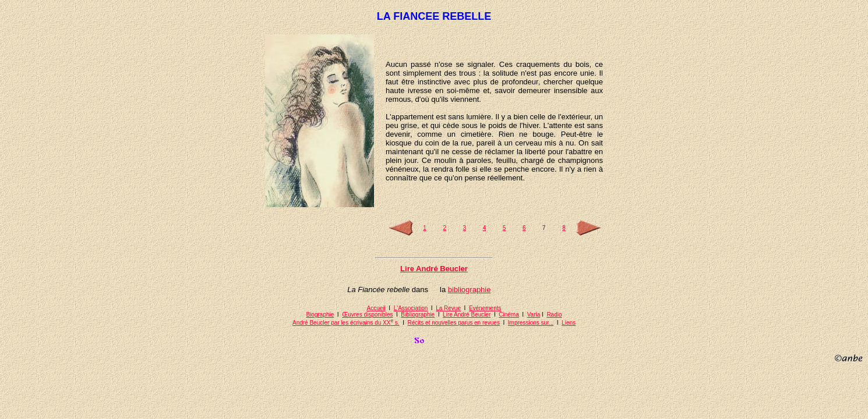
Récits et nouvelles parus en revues (454, 323)
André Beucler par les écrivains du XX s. (346, 323)
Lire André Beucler (467, 315)
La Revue (448, 308)
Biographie (320, 315)
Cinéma (509, 315)
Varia (534, 315)
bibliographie (470, 290)
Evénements (485, 308)
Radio (554, 315)
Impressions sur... (531, 323)
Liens (569, 323)
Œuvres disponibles (367, 315)
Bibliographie (418, 315)
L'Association (411, 308)
